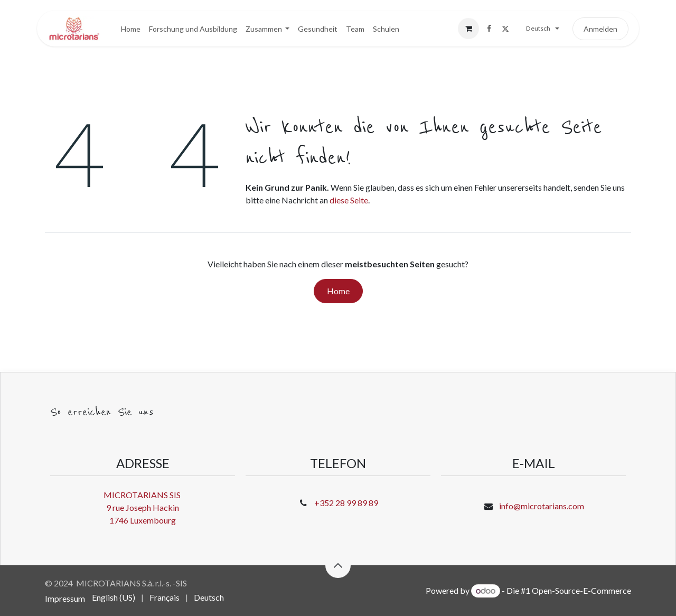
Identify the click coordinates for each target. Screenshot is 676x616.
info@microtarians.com (542, 506)
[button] (338, 565)
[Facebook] (489, 29)
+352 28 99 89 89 (346, 503)
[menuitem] (131, 29)
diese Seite (349, 200)
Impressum (65, 598)
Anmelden (600, 29)
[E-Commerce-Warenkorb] (468, 29)
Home (338, 291)
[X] (505, 29)
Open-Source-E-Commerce (581, 590)
